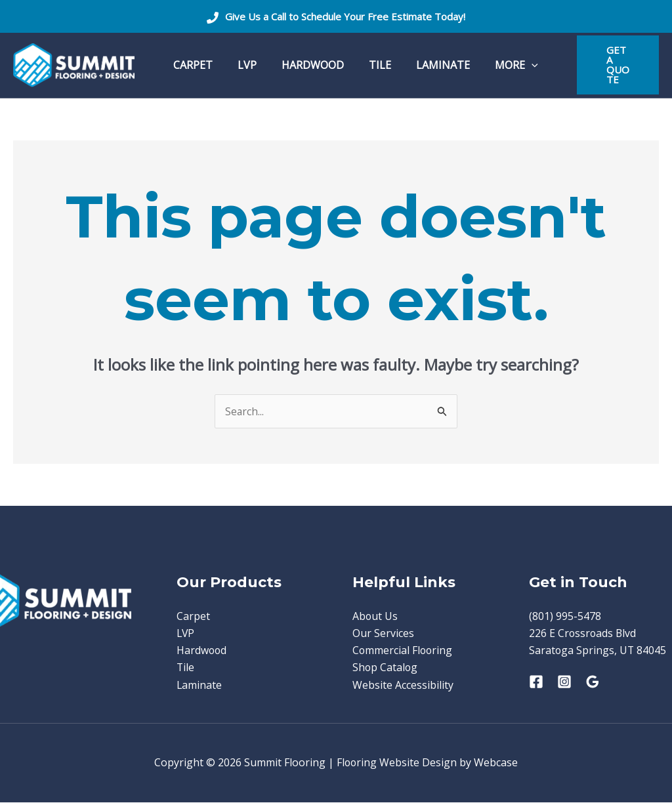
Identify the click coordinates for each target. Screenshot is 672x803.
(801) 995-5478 (565, 616)
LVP (186, 634)
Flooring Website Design (397, 764)
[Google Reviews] (593, 682)
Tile (186, 668)
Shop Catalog (386, 668)
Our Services (383, 634)
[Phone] (213, 18)
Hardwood (202, 651)
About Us (375, 616)
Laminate (199, 686)
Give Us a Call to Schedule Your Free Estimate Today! (345, 16)
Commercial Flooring (403, 651)
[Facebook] (536, 682)
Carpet (193, 616)
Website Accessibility (403, 686)
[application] (510, 65)
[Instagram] (564, 682)
